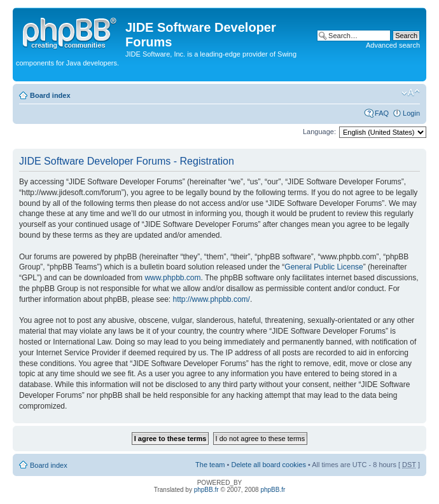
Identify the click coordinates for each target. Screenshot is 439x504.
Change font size (411, 93)
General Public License (324, 267)
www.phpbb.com (172, 278)
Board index (50, 95)
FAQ (382, 113)
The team (210, 465)
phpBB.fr (206, 490)
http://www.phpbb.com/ (211, 299)
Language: (319, 132)
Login (411, 113)
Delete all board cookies (268, 465)
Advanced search (393, 45)
